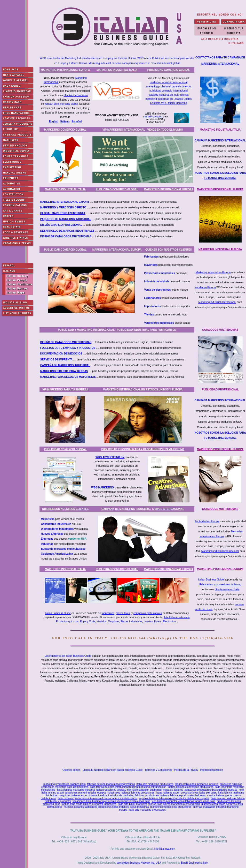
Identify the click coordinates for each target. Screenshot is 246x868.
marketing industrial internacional (169, 82)
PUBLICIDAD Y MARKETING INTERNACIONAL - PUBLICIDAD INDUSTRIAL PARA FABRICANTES (117, 330)
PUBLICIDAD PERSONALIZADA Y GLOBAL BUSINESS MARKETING (143, 449)
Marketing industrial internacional (217, 302)
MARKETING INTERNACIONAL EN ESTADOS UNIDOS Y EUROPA (143, 390)
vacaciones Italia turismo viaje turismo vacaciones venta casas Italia (111, 801)
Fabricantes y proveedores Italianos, (220, 584)
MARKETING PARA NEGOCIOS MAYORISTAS (68, 377)
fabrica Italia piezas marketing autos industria (174, 804)
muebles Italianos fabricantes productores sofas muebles (96, 807)
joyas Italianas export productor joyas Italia (180, 793)
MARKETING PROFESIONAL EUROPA (220, 189)
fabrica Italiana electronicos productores (191, 787)
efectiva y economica (76, 95)
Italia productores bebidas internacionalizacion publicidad (129, 790)
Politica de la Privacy (186, 770)
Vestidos (102, 621)
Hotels (158, 621)
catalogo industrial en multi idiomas (169, 95)
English (54, 121)
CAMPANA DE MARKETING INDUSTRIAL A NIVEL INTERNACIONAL (143, 509)
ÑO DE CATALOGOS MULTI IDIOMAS (69, 236)
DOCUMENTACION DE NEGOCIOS (61, 354)
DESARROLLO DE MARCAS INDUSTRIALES (67, 231)
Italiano (65, 121)
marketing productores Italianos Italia (64, 784)
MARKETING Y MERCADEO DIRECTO (63, 207)
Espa (75, 121)
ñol (80, 121)
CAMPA (45, 365)
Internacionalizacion (212, 770)
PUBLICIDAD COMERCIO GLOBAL (169, 70)
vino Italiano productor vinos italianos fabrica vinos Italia (183, 801)
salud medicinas (140, 807)
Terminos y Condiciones (158, 770)
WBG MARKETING (102, 488)
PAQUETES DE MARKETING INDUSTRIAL (66, 219)
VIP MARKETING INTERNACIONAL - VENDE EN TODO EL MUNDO (143, 130)
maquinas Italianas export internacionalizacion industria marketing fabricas (101, 795)
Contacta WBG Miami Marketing (169, 103)
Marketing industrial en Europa (213, 272)
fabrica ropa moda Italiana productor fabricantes (89, 804)
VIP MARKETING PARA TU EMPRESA (65, 390)
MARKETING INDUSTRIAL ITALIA (117, 70)
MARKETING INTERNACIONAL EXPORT (65, 202)
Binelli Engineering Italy (194, 863)
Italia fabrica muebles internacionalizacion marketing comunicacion (128, 787)
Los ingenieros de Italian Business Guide (68, 656)
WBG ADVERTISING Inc (110, 457)
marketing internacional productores (171, 807)
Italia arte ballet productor (132, 804)
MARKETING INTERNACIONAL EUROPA (65, 70)
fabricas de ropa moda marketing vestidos (111, 784)
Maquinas (113, 621)
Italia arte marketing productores (155, 784)
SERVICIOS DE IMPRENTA (56, 360)
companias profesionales (148, 613)
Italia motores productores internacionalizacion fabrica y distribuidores (97, 798)
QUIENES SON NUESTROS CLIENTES (169, 250)
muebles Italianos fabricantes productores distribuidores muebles (200, 790)
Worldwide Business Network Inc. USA (139, 863)
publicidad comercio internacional (169, 91)
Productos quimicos (67, 621)
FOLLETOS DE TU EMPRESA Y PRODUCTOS (68, 348)
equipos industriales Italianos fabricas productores (126, 793)
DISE (43, 225)
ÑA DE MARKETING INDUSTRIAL (70, 365)
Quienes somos (71, 770)
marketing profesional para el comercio (169, 86)
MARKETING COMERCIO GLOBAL (65, 130)
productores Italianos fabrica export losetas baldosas (175, 795)
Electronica (169, 621)
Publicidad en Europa (207, 521)
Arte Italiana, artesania (177, 617)
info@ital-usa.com (165, 849)
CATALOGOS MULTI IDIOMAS (220, 330)
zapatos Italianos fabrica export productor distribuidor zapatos (174, 798)
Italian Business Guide (211, 580)
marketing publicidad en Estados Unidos (169, 99)
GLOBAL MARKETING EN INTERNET (63, 213)
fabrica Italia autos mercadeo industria (197, 784)
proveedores (123, 613)
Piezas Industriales (131, 621)
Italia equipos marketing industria (76, 790)
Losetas (148, 621)
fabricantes (108, 613)
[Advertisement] (144, 727)
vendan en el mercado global (61, 104)
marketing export (153, 116)
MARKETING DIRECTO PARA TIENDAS (64, 371)
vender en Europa (205, 287)
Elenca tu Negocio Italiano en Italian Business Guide (113, 770)
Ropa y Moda (88, 621)
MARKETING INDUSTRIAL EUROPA (220, 249)
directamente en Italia (227, 589)
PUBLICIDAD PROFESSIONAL (220, 390)
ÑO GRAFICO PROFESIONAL (64, 225)
